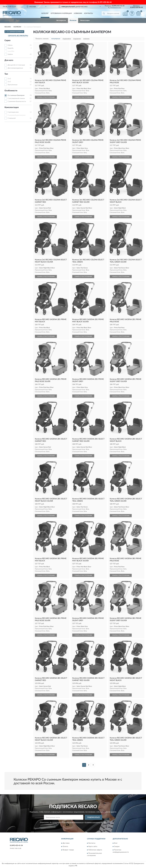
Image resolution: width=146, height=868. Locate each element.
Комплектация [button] (12, 107)
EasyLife (11, 48)
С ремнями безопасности (17, 101)
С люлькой (12, 118)
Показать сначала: (42, 39)
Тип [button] (6, 74)
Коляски (73, 20)
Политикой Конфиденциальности (73, 822)
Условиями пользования (93, 822)
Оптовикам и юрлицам (61, 13)
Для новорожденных (15, 68)
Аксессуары (85, 20)
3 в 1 (9, 82)
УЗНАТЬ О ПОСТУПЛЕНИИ (46, 97)
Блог (116, 843)
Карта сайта (93, 847)
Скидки (117, 847)
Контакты (88, 13)
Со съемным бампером (16, 95)
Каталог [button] (45, 13)
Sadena (10, 54)
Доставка (66, 843)
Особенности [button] (11, 91)
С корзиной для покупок (17, 115)
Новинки (78, 13)
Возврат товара (68, 850)
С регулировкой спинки (16, 98)
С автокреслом (13, 112)
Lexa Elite (11, 51)
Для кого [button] (9, 60)
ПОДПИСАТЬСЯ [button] (93, 817)
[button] (115, 7)
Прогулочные (12, 85)
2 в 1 (9, 79)
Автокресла (61, 20)
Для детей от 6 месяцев (16, 65)
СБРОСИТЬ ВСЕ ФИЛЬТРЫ (18, 36)
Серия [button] (7, 41)
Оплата (65, 847)
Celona (10, 45)
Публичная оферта (95, 850)
